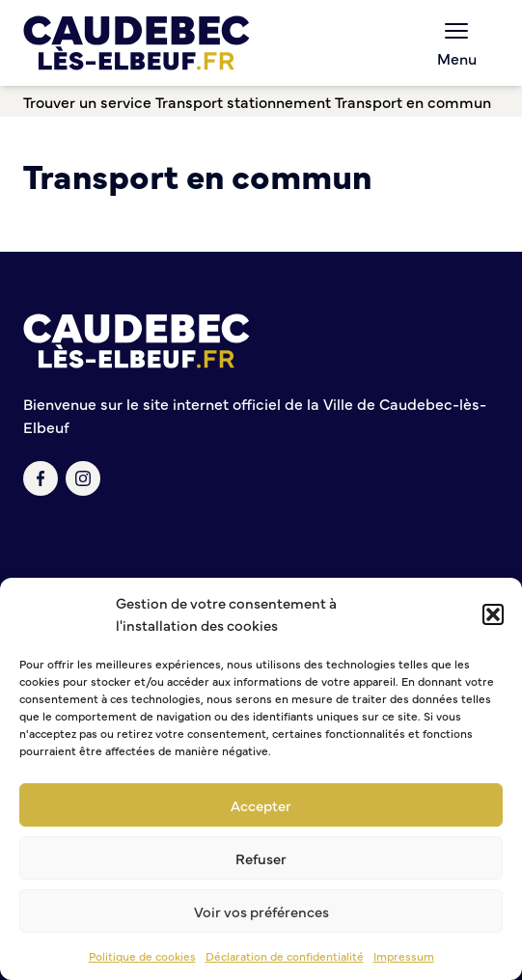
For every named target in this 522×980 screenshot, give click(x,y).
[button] (493, 614)
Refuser (261, 858)
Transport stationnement (243, 101)
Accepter (261, 805)
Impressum (404, 956)
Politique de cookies (142, 956)
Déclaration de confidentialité (285, 956)
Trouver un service (87, 101)
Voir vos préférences (261, 911)
